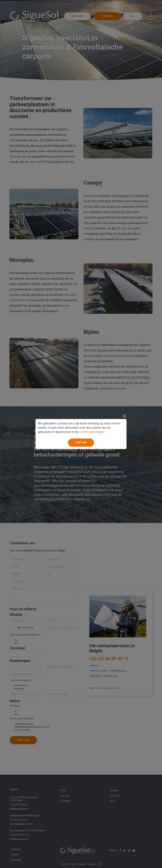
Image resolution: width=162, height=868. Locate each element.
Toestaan (81, 442)
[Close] (124, 416)
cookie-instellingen (92, 432)
